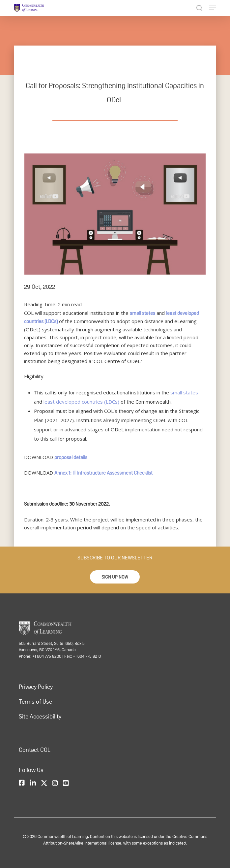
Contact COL (35, 750)
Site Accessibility (40, 717)
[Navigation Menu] (213, 8)
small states (143, 313)
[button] (115, 577)
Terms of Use (35, 702)
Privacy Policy (36, 687)
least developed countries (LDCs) (81, 402)
